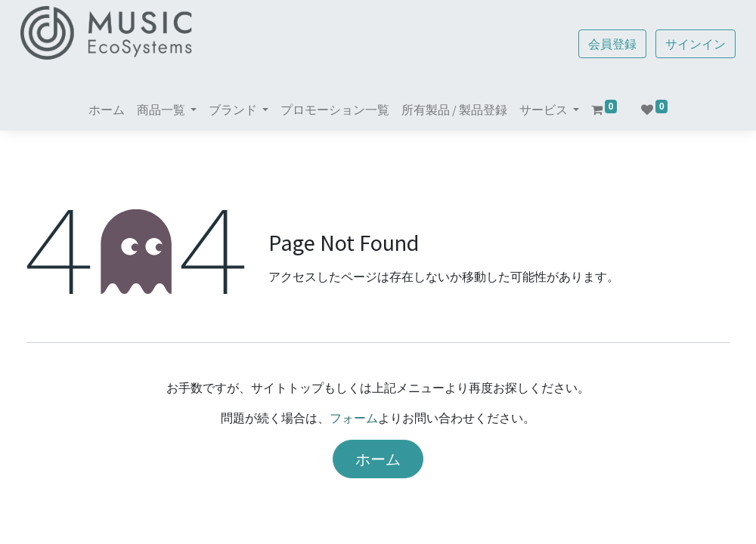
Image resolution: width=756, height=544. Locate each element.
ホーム (378, 459)
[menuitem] (107, 110)
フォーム (354, 418)
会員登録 (606, 44)
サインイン (689, 44)
